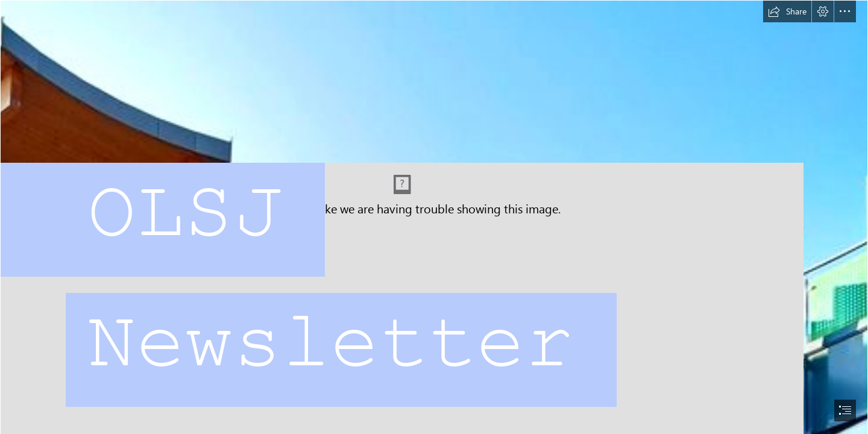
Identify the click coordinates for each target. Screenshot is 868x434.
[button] (787, 11)
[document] (434, 217)
